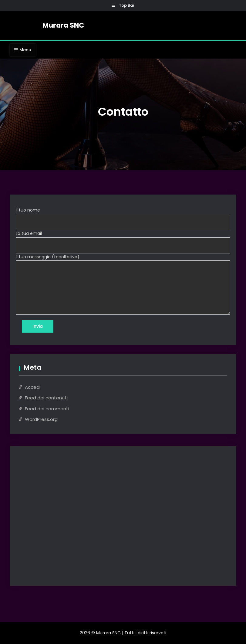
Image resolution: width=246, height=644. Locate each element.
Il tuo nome (28, 210)
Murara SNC (63, 25)
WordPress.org (41, 419)
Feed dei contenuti (46, 398)
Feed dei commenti (47, 409)
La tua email (29, 233)
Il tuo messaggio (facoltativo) (48, 257)
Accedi (33, 387)
